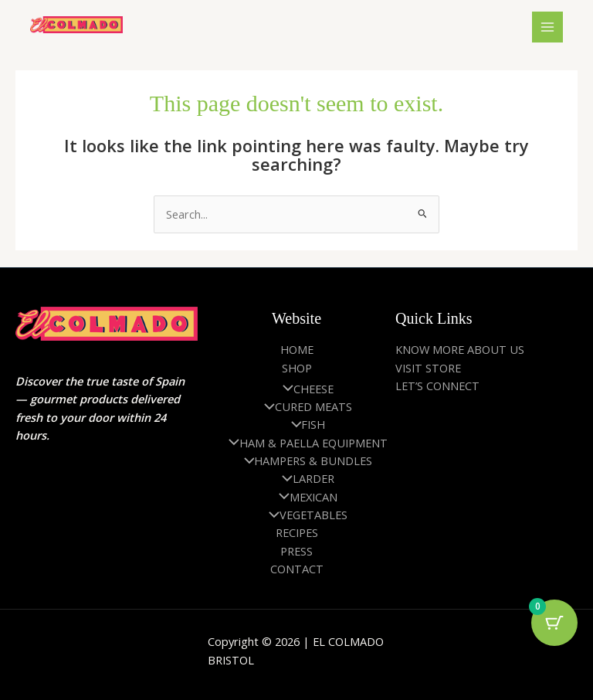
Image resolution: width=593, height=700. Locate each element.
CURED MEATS (304, 406)
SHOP (297, 368)
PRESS (296, 551)
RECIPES (297, 532)
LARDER (304, 478)
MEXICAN (304, 497)
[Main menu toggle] (547, 27)
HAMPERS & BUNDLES (305, 460)
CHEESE (304, 389)
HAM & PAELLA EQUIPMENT (304, 443)
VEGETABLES (304, 515)
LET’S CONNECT (437, 386)
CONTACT (297, 569)
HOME (297, 349)
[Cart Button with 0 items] (554, 623)
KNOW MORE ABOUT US (460, 349)
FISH (305, 424)
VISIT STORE (428, 368)
